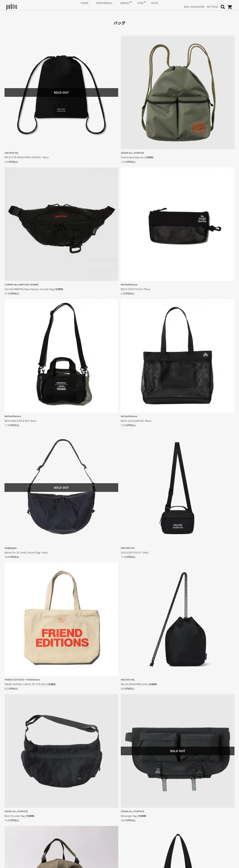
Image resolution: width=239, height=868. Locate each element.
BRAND (122, 5)
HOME (92, 5)
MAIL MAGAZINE (194, 5)
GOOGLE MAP (20, 835)
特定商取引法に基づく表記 (97, 831)
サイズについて (92, 811)
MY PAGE (213, 5)
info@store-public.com (25, 820)
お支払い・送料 (92, 821)
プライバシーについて (95, 836)
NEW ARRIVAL (106, 5)
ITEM (135, 5)
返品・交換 (90, 826)
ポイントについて (93, 816)
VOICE (148, 5)
